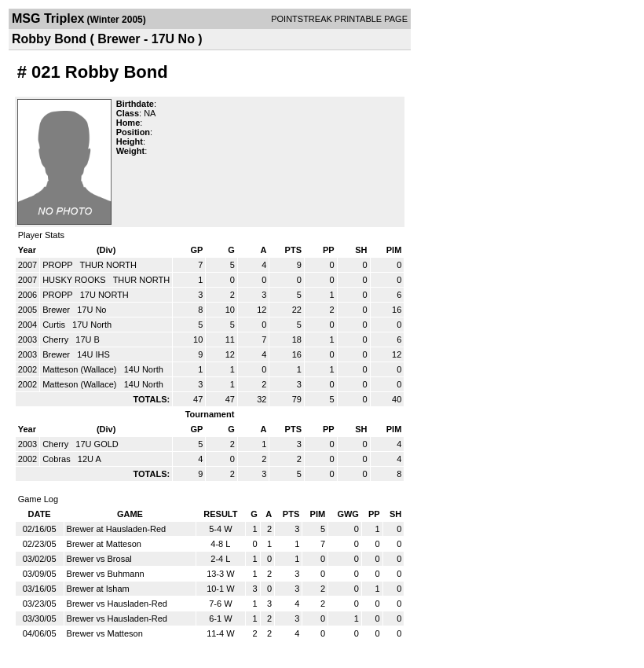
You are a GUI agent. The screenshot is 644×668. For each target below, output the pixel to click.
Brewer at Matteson (104, 544)
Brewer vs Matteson (105, 633)
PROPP (59, 265)
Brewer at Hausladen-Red (117, 529)
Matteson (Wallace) (80, 369)
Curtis (55, 325)
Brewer (57, 310)
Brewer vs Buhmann (106, 574)
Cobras (58, 459)
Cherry (57, 340)
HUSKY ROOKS (75, 280)
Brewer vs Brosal (99, 559)
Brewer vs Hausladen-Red (117, 604)
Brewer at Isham (98, 589)
